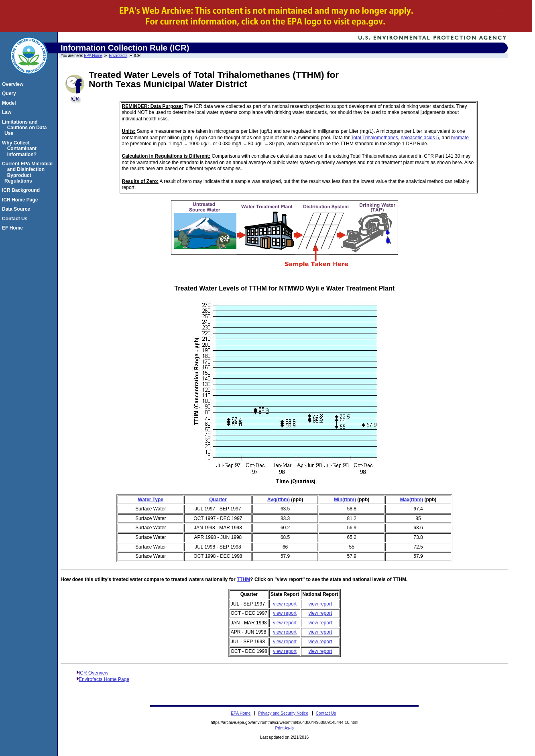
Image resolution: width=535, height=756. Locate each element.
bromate (460, 138)
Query (10, 93)
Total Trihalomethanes (374, 138)
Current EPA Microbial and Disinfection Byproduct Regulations (28, 172)
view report (285, 604)
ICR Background (22, 190)
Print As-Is (284, 728)
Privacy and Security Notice (283, 713)
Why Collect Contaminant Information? (20, 149)
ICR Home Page (21, 200)
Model (10, 103)
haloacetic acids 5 (420, 138)
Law (8, 112)
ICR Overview (94, 673)
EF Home (14, 228)
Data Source (17, 209)
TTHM (243, 579)
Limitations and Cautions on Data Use (25, 128)
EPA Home (93, 56)
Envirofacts (118, 56)
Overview (14, 84)
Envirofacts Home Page (104, 679)
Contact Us (16, 219)
